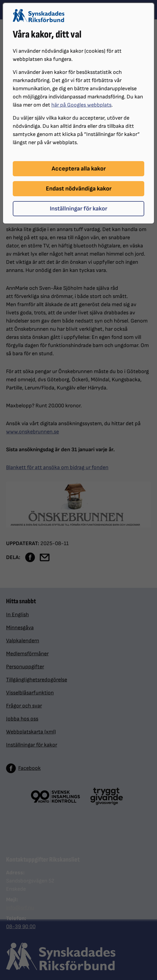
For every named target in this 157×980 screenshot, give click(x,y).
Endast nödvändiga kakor (79, 189)
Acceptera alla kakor (79, 169)
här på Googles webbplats (81, 105)
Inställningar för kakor (78, 209)
